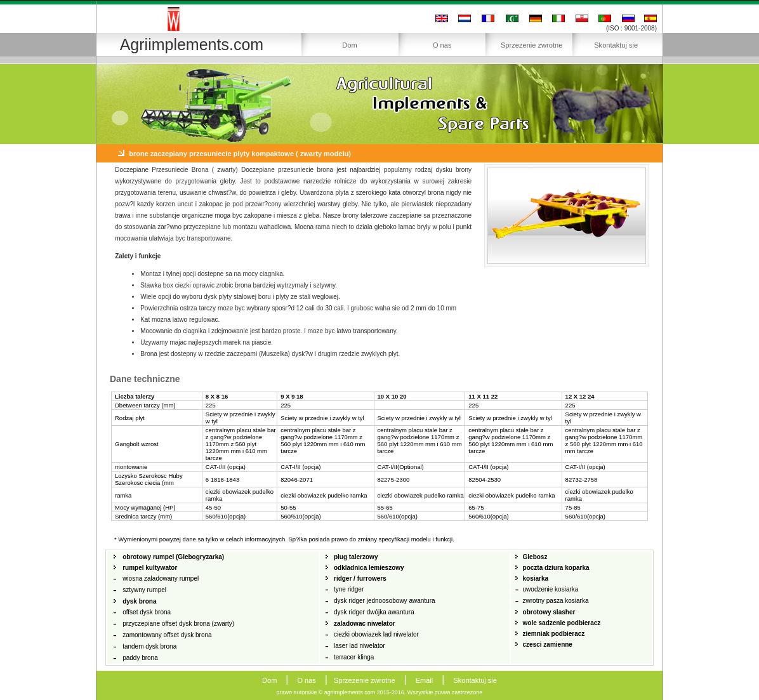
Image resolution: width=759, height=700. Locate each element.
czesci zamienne (548, 644)
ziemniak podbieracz (554, 634)
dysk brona (139, 601)
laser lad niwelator (360, 646)
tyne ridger (349, 589)
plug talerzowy (356, 557)
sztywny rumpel (144, 590)
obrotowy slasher (549, 612)
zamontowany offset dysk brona (167, 635)
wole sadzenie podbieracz (562, 623)
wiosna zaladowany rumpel (161, 578)
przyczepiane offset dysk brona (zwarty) (178, 624)
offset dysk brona (147, 612)
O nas (442, 45)
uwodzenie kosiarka (551, 589)
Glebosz (535, 557)
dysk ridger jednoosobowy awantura (385, 601)
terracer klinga (354, 657)
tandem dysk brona (149, 646)
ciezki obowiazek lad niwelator (376, 634)
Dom (349, 45)
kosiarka (536, 578)
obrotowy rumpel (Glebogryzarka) (173, 557)
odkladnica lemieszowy (369, 568)
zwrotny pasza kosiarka (556, 601)
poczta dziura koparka (556, 568)
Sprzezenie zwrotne (531, 45)
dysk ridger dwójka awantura (374, 612)
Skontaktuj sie (616, 45)
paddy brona (140, 658)
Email (425, 680)
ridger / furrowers (360, 578)
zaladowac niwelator (365, 624)
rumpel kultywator (150, 568)
